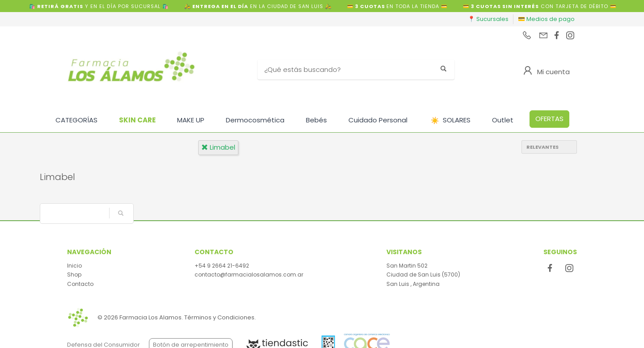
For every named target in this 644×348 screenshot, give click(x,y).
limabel (218, 147)
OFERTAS (549, 119)
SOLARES (451, 120)
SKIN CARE (137, 120)
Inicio (74, 266)
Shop (74, 275)
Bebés (316, 120)
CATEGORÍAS (76, 120)
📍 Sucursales (488, 19)
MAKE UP (191, 120)
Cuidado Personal (378, 120)
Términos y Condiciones (219, 317)
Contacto (80, 284)
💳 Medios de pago (546, 19)
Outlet (503, 120)
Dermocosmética (255, 120)
